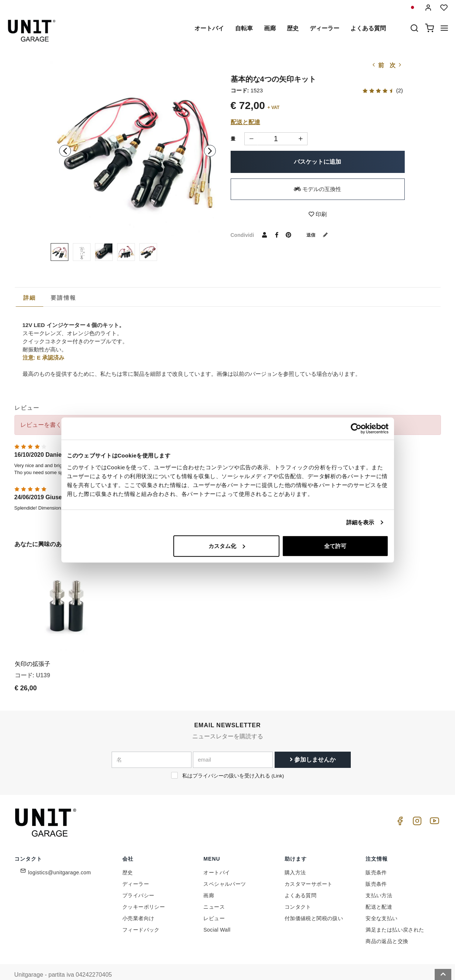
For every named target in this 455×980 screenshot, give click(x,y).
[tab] (30, 298)
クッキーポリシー (144, 893)
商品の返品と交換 (387, 927)
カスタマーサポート (309, 870)
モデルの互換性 (318, 189)
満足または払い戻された (395, 916)
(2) (383, 90)
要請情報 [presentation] (63, 298)
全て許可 (335, 546)
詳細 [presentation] (30, 298)
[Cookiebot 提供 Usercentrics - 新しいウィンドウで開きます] (356, 429)
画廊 (270, 28)
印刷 (318, 214)
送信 (320, 235)
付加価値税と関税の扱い (314, 904)
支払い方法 (379, 881)
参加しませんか (313, 745)
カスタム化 (227, 546)
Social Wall (217, 916)
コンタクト (298, 893)
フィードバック (141, 916)
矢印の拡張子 (33, 649)
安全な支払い (381, 904)
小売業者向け (138, 904)
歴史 (293, 28)
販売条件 (376, 858)
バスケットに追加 (318, 162)
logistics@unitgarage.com (60, 858)
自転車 (244, 28)
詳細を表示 (360, 522)
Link (278, 761)
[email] (233, 745)
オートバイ (209, 28)
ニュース (214, 893)
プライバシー (138, 881)
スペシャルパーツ (225, 870)
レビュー (214, 904)
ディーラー (325, 28)
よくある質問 (368, 28)
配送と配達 (245, 122)
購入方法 (295, 858)
